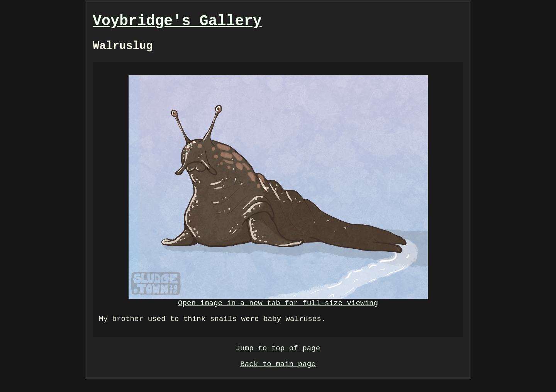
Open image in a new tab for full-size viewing (278, 198)
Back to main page (278, 376)
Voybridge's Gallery (177, 23)
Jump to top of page (278, 359)
